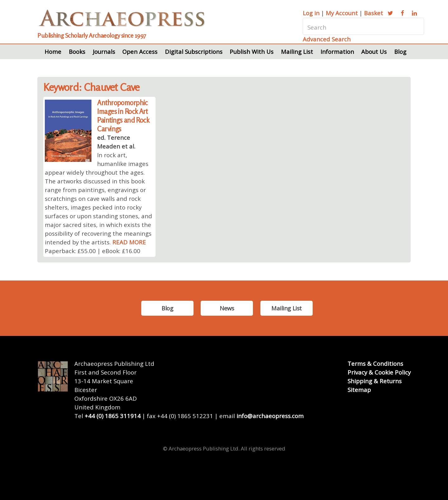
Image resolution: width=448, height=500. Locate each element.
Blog (400, 52)
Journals (104, 52)
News (227, 308)
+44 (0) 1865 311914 (113, 416)
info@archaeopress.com (270, 416)
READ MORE (129, 242)
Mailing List (297, 52)
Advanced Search (327, 39)
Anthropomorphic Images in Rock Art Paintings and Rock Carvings (123, 116)
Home (53, 52)
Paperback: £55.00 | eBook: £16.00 (93, 251)
